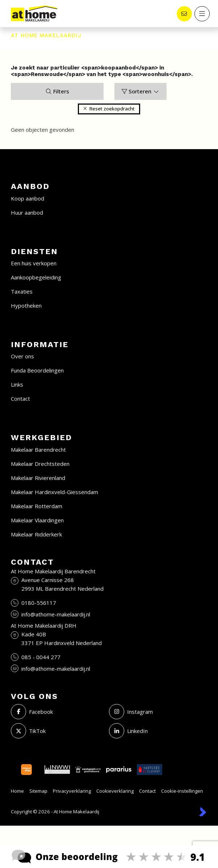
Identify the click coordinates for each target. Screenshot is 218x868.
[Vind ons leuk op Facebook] (58, 712)
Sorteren (141, 91)
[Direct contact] (184, 14)
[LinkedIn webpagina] (156, 731)
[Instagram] (156, 712)
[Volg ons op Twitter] (58, 731)
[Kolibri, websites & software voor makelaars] (203, 812)
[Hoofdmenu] (202, 14)
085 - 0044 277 (41, 657)
